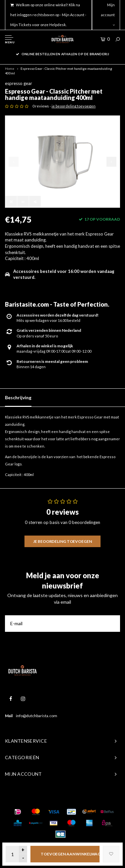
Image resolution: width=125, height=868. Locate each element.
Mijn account (108, 15)
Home (10, 68)
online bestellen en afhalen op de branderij (63, 54)
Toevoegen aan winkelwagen (70, 854)
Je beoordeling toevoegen (62, 541)
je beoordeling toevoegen (74, 106)
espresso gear (19, 83)
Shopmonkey (101, 799)
